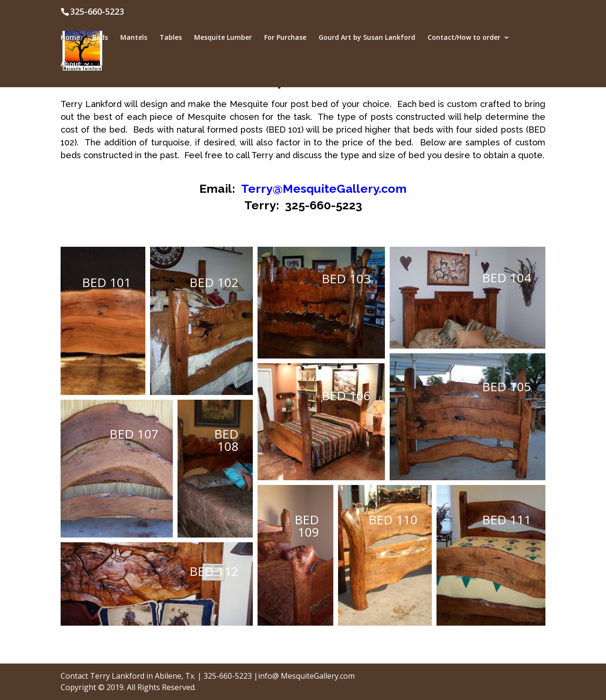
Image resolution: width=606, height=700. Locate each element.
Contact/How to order (464, 38)
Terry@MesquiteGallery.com (324, 188)
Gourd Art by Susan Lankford (367, 38)
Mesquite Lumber (223, 38)
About (71, 64)
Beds (100, 38)
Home (70, 38)
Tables (171, 38)
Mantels (134, 38)
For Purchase (285, 38)
